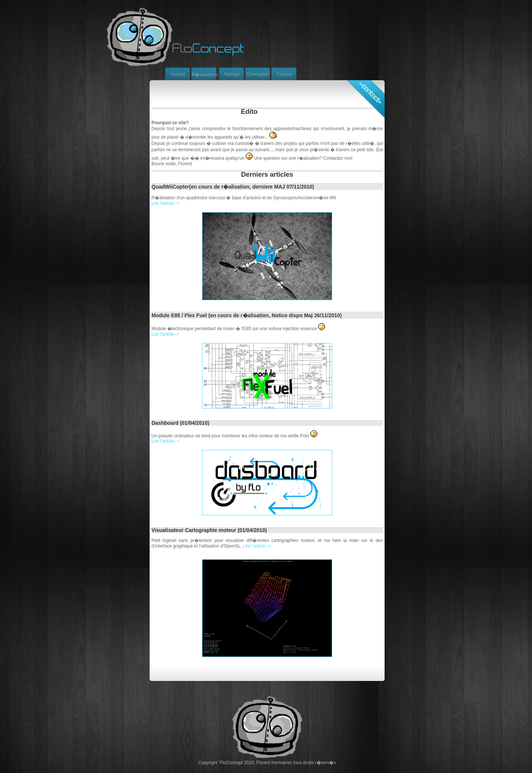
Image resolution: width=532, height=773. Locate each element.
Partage (232, 74)
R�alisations (205, 75)
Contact (284, 74)
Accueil (178, 74)
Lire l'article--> (165, 203)
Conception (258, 74)
